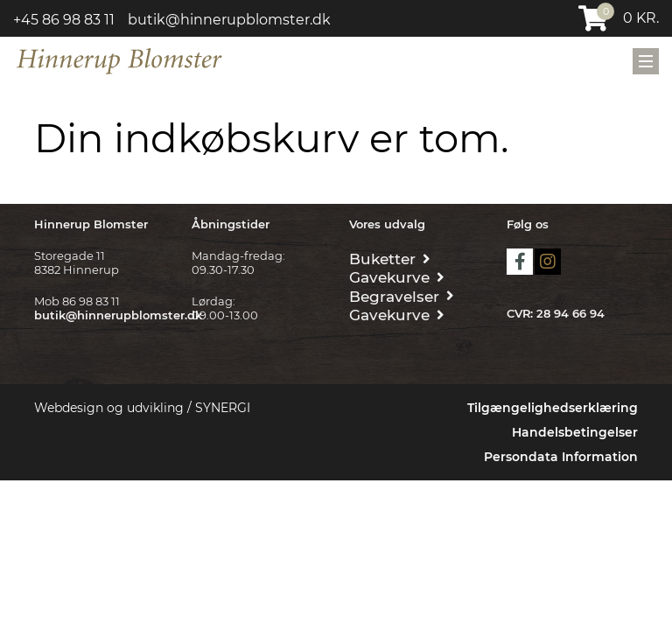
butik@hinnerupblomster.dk (229, 20)
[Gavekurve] (397, 276)
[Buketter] (390, 258)
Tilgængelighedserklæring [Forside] (553, 408)
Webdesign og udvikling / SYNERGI (142, 408)
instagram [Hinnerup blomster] (548, 262)
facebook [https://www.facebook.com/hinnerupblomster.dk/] (520, 262)
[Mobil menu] (646, 61)
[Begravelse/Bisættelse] (402, 295)
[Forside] (119, 59)
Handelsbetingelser (575, 432)
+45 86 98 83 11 (64, 20)
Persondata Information (561, 457)
